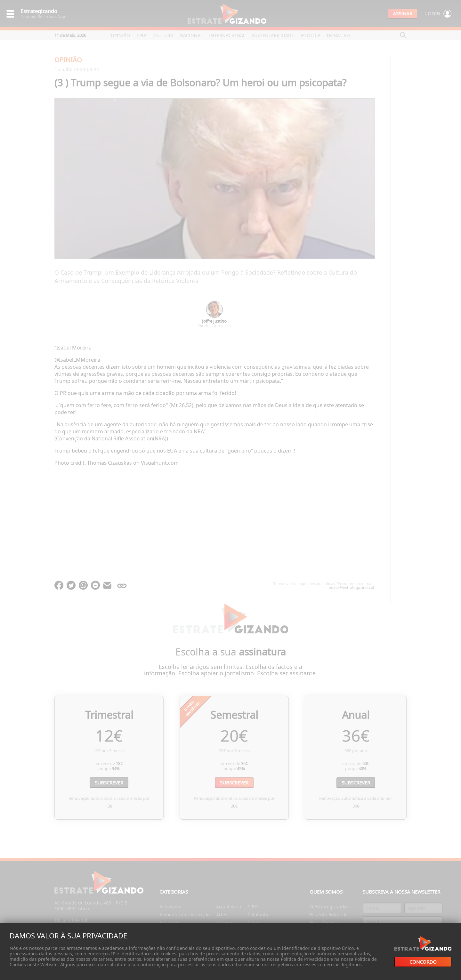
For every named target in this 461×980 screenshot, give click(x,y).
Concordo (423, 962)
